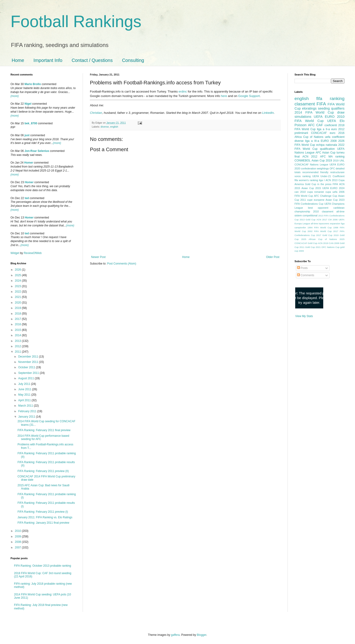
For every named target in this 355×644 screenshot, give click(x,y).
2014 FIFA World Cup (314, 112)
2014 (18, 335)
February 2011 (28, 411)
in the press (324, 184)
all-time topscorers (320, 224)
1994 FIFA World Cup (320, 227)
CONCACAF (319, 133)
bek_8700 (31, 123)
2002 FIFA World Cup (320, 231)
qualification (327, 149)
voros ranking (303, 176)
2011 (18, 352)
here (224, 96)
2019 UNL (339, 161)
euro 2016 (337, 133)
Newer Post (98, 257)
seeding (324, 108)
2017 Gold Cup (324, 235)
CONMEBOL (303, 161)
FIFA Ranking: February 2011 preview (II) (43, 471)
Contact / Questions (92, 60)
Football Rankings (76, 21)
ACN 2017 (322, 220)
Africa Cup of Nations (309, 137)
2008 (18, 542)
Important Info (48, 60)
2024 (18, 281)
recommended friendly (316, 172)
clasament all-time (333, 211)
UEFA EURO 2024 (333, 188)
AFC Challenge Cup (325, 196)
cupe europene (316, 200)
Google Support (249, 96)
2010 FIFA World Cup (319, 119)
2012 (18, 346)
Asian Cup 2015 (311, 188)
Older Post (273, 257)
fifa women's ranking (306, 180)
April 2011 (25, 400)
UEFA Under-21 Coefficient (328, 176)
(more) (15, 96)
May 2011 (25, 395)
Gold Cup (311, 184)
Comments (306, 275)
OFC (332, 168)
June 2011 (25, 389)
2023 (18, 286)
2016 (18, 324)
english (114, 127)
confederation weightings (315, 168)
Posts (302, 268)
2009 (18, 537)
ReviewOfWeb (33, 253)
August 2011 (27, 378)
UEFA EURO (324, 117)
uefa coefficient (335, 137)
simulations (303, 117)
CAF (320, 125)
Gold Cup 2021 (313, 247)
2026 (18, 270)
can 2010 (300, 192)
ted (27, 198)
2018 (18, 314)
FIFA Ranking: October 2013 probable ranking (43, 566)
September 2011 (29, 373)
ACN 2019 (323, 243)
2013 (18, 341)
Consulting (133, 60)
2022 (18, 292)
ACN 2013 (332, 180)
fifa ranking (330, 98)
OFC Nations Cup (330, 247)
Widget (15, 253)
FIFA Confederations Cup (309, 204)
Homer (29, 163)
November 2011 (29, 362)
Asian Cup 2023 (335, 200)
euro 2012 (338, 129)
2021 (18, 297)
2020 (18, 303)
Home (18, 60)
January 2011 (27, 417)
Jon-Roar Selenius (37, 151)
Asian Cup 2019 (322, 161)
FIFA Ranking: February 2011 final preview (44, 430)
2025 (18, 275)
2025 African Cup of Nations (319, 239)
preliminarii (301, 133)
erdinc (183, 91)
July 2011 (25, 384)
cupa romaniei (316, 192)
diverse (105, 127)
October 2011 (27, 367)
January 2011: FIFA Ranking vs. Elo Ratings (45, 517)
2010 (18, 531)
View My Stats (304, 316)
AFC (311, 125)
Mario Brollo (33, 84)
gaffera (175, 635)
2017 (18, 319)
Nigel (28, 104)
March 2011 (26, 406)
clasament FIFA (310, 104)
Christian (96, 113)
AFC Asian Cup (325, 153)
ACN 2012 (310, 157)
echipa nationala (327, 145)
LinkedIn (268, 113)
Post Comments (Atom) (122, 264)
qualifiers (338, 108)
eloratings (309, 108)
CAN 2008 (334, 243)
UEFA (332, 121)
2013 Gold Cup (308, 220)
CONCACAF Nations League (311, 165)
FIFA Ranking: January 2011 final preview (43, 523)
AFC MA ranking (332, 157)
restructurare (337, 172)
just (27, 135)
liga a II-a (323, 129)
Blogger (202, 635)
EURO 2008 (329, 141)
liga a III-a (312, 141)
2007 (18, 547)
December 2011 (29, 357)
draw (341, 112)
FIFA (335, 184)
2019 (18, 308)
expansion (335, 224)
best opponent (318, 208)
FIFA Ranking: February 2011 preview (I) (43, 512)
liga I (322, 180)
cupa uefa (331, 192)
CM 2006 (333, 220)
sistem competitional (306, 215)
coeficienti (331, 125)
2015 (18, 330)
